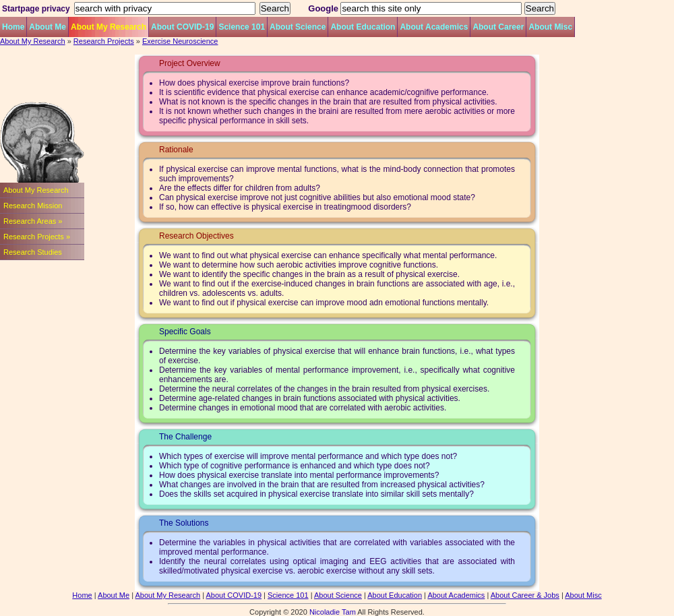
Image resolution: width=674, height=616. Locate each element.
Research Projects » (37, 237)
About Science (298, 27)
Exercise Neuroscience (180, 41)
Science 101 (242, 27)
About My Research (109, 27)
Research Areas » (33, 221)
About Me (48, 27)
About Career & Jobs (525, 595)
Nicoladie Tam (333, 612)
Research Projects (104, 41)
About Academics (434, 27)
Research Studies (33, 252)
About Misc (550, 27)
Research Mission (33, 206)
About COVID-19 (182, 27)
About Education (363, 27)
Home (13, 27)
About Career (498, 27)
